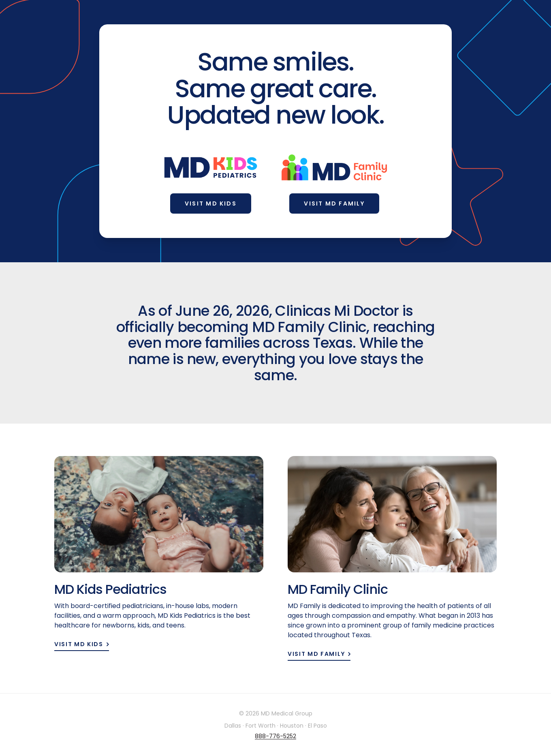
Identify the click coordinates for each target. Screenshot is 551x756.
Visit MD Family (334, 203)
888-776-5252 (275, 736)
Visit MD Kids (211, 203)
